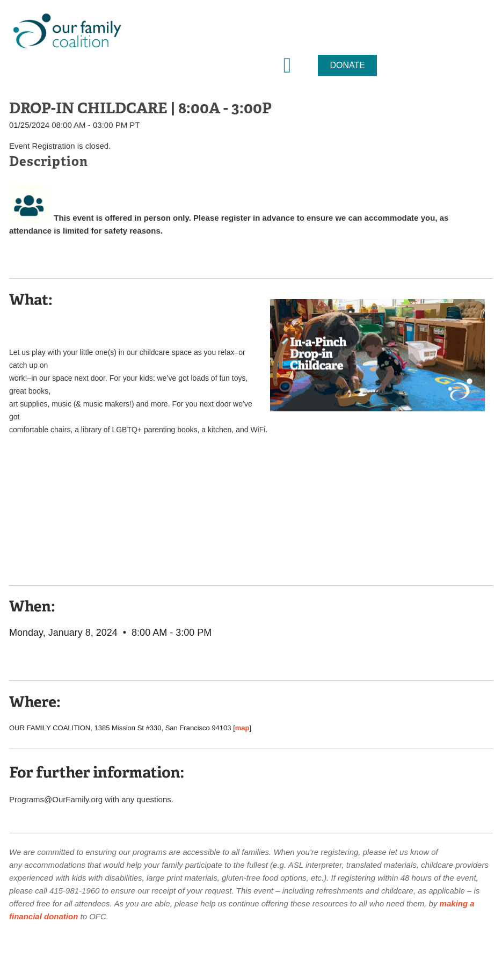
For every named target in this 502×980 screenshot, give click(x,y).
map (242, 728)
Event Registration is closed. (60, 146)
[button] (288, 66)
